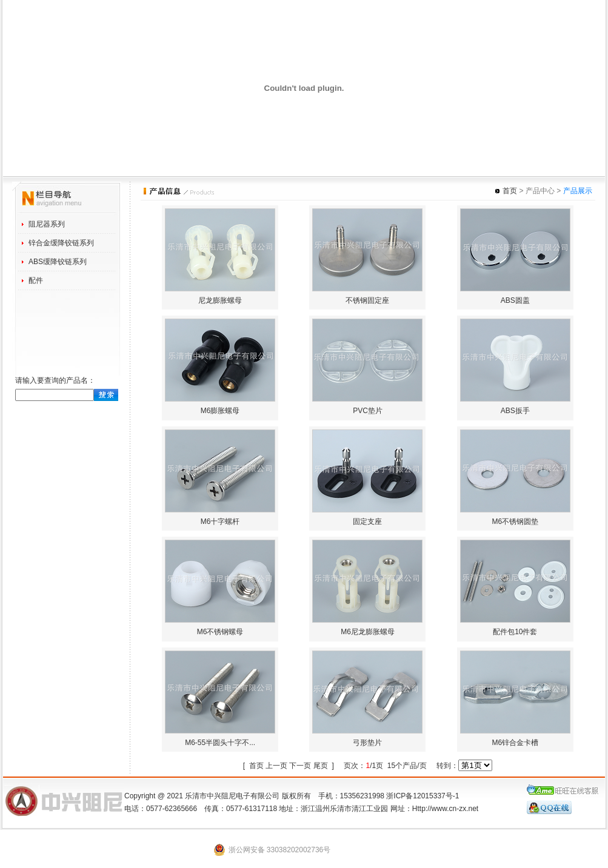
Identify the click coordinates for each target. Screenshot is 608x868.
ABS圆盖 (515, 300)
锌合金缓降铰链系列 (61, 243)
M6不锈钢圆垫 (515, 522)
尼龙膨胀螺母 (220, 300)
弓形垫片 (367, 743)
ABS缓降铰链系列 (58, 262)
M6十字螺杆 (220, 522)
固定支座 (367, 522)
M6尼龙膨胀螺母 (368, 632)
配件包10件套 (515, 632)
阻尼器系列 (47, 224)
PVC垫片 (368, 411)
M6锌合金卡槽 (515, 743)
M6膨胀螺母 (220, 411)
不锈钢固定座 (367, 300)
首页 (510, 191)
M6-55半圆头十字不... (220, 743)
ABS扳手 (515, 411)
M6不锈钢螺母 (220, 632)
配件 (36, 280)
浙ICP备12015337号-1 (423, 796)
